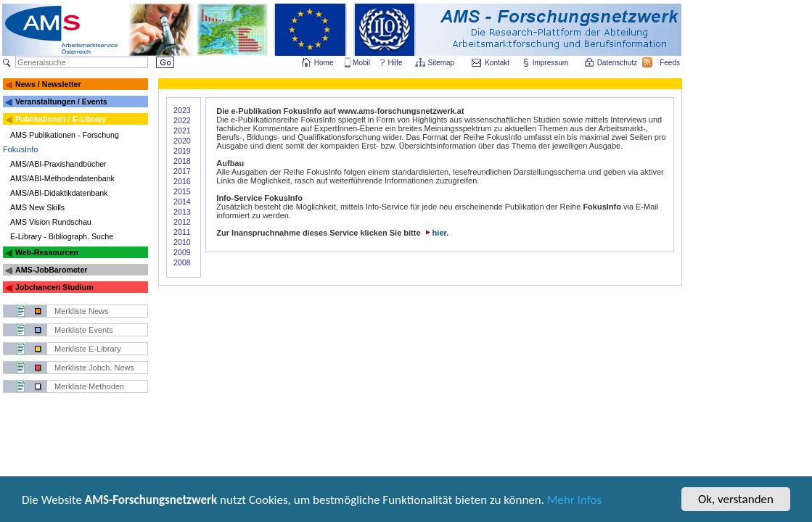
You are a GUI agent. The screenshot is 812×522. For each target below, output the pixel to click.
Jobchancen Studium (54, 287)
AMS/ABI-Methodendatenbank (62, 178)
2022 (182, 120)
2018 (182, 161)
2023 (182, 110)
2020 (182, 141)
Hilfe (395, 63)
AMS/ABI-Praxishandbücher (58, 164)
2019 (182, 151)
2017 (182, 171)
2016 (182, 181)
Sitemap (442, 63)
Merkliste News (82, 311)
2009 (182, 252)
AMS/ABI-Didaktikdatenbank (59, 193)
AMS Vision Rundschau (51, 222)
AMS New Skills (37, 207)
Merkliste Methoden (89, 386)
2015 (182, 191)
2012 (182, 222)
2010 (182, 242)
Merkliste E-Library (88, 349)
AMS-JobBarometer (51, 270)
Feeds (670, 63)
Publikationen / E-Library (61, 119)
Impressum (551, 63)
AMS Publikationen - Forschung (65, 135)
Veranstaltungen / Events (61, 101)
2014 (182, 202)
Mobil (361, 63)
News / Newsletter (48, 84)
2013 (182, 212)
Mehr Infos (574, 509)
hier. (436, 233)
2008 (182, 262)
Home (324, 63)
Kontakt (497, 63)
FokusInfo (20, 149)
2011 (182, 232)
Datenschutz (618, 63)
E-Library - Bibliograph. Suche (62, 236)
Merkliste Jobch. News (94, 368)
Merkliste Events (84, 330)
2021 (182, 130)
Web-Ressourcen (47, 252)
